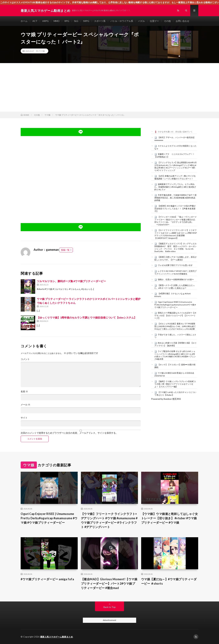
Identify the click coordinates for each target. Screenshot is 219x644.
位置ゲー (154, 21)
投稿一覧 (65, 250)
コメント (25, 359)
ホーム (24, 21)
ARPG (45, 21)
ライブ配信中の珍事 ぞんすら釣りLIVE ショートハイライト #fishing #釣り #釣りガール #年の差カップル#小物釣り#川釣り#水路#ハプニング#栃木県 (175, 355)
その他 (167, 21)
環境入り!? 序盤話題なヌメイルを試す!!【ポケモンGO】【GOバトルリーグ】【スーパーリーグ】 (175, 315)
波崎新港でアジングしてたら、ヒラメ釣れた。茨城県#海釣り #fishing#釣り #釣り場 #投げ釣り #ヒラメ (175, 187)
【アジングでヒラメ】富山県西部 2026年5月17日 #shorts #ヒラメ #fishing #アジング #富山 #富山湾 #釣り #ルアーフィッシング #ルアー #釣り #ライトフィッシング (176, 166)
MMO (57, 21)
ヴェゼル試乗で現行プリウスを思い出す (175, 265)
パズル (141, 21)
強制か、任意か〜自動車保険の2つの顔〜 (176, 279)
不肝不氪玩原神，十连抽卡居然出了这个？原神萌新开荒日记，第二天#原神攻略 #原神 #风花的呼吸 (175, 198)
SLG (76, 21)
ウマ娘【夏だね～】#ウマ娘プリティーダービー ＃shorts (169, 581)
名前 (24, 391)
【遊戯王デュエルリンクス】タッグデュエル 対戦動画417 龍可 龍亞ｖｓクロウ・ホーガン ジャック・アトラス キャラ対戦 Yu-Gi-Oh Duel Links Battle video (176, 247)
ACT (35, 21)
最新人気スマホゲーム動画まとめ (57, 637)
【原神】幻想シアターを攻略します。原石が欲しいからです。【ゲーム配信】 (175, 258)
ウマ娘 (42, 51)
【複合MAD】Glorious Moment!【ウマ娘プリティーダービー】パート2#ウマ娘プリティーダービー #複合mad (109, 583)
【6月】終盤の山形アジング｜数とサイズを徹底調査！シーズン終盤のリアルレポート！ (175, 177)
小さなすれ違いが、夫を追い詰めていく (175, 132)
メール (25, 405)
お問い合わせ (182, 21)
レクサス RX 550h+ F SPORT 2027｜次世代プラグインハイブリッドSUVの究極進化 (175, 272)
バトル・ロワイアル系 (122, 21)
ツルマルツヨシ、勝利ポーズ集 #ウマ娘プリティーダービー (71, 281)
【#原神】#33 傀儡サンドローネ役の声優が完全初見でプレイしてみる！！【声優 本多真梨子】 (175, 209)
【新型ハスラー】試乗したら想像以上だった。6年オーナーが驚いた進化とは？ (175, 287)
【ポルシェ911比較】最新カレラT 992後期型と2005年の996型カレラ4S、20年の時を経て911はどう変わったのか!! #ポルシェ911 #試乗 (175, 326)
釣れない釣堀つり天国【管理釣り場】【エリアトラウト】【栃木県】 (175, 344)
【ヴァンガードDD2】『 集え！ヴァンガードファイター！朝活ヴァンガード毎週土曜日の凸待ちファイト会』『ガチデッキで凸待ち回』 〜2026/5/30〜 (176, 221)
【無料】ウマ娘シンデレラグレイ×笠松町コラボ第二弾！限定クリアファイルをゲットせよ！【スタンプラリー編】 (175, 384)
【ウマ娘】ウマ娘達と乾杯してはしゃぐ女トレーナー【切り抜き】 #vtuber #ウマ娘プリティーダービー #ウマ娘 (170, 518)
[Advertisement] (109, 87)
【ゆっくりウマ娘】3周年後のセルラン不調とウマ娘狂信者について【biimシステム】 (87, 317)
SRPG (86, 21)
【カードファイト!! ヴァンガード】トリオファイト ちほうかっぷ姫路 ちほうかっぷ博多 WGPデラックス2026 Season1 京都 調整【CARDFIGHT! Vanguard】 (176, 234)
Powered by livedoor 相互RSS (166, 399)
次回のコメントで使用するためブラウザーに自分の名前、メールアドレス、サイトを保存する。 (69, 433)
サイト (24, 418)
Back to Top (110, 607)
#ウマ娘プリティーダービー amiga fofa (47, 579)
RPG (67, 21)
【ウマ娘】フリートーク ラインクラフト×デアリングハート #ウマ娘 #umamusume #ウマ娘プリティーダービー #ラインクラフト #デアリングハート (109, 520)
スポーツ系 (100, 21)
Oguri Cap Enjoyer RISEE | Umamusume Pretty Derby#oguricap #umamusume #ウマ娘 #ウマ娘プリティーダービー (175, 305)
